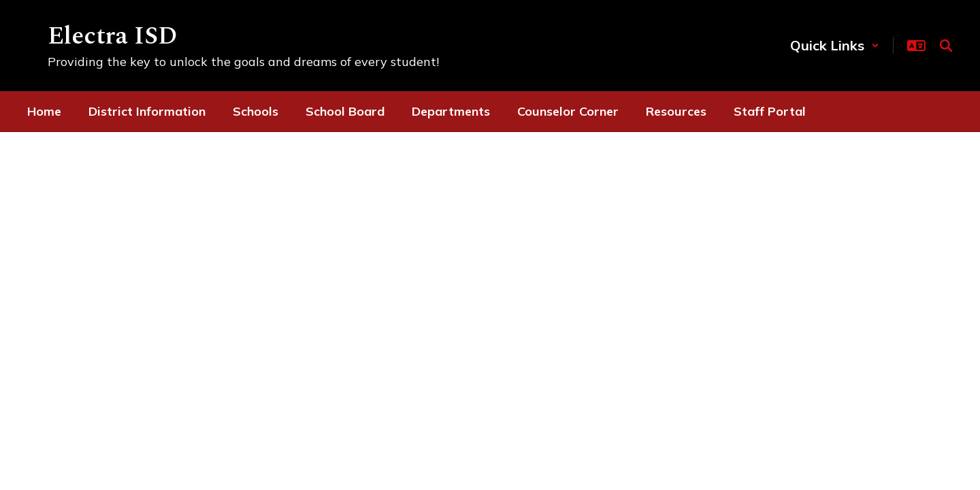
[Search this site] (946, 46)
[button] (835, 45)
